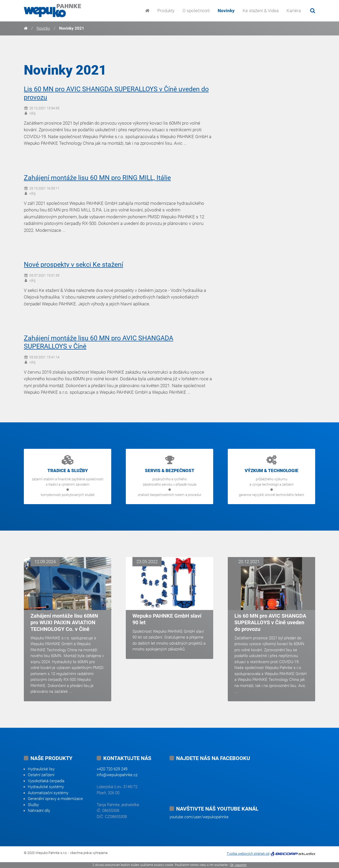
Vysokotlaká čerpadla (46, 781)
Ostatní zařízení (41, 775)
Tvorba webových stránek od (248, 854)
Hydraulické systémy (46, 787)
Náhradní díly (39, 811)
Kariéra (294, 11)
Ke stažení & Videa (261, 11)
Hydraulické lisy (41, 769)
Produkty (166, 11)
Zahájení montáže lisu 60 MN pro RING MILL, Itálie (97, 178)
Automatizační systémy (48, 793)
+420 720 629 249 (112, 769)
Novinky (226, 11)
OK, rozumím (238, 865)
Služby (33, 805)
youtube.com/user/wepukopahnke (199, 817)
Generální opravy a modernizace (55, 799)
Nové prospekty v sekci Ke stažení (73, 265)
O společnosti (196, 11)
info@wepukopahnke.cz (117, 775)
